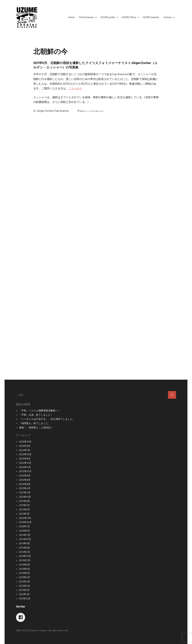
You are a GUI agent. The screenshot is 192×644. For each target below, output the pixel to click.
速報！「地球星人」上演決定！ (36, 427)
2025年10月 (25, 441)
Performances (87, 17)
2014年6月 (24, 548)
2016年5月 (24, 531)
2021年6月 (24, 509)
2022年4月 (25, 488)
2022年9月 (25, 475)
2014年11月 (25, 535)
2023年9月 (25, 458)
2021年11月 (25, 492)
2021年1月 (24, 514)
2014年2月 (24, 552)
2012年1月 (24, 594)
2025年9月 (25, 446)
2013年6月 (24, 569)
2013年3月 (24, 581)
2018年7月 (24, 526)
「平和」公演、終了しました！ (36, 415)
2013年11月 (25, 560)
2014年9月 (24, 543)
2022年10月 (25, 471)
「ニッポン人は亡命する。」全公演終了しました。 (47, 419)
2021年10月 (25, 497)
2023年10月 (25, 454)
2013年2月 (24, 586)
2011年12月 (25, 598)
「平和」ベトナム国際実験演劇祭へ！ (40, 410)
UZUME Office (130, 17)
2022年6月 (25, 484)
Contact (169, 17)
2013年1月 (24, 590)
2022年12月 (25, 463)
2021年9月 (24, 501)
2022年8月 (25, 480)
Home (71, 17)
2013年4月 (24, 577)
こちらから (75, 88)
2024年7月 (25, 450)
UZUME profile (109, 17)
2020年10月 (25, 522)
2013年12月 (25, 556)
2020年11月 (25, 518)
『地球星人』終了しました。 (35, 423)
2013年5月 (24, 573)
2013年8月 (24, 564)
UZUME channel (151, 17)
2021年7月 (24, 505)
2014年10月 (25, 539)
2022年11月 (25, 467)
